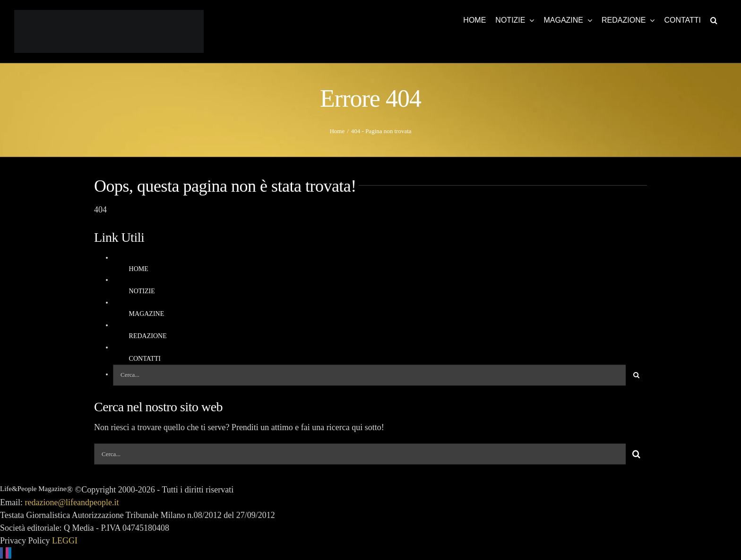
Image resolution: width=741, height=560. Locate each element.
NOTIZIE (142, 291)
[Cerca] (636, 375)
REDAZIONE (148, 336)
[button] (714, 20)
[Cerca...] (369, 375)
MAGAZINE (147, 314)
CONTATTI (145, 359)
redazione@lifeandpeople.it (72, 502)
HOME (139, 269)
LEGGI (65, 541)
